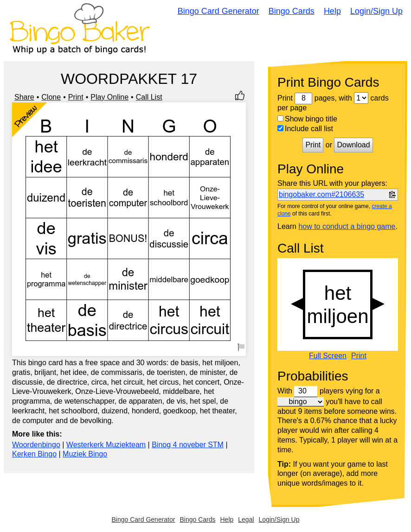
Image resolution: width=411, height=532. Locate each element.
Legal (246, 519)
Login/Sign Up (376, 11)
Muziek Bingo (85, 454)
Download (353, 145)
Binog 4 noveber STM (188, 445)
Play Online (109, 97)
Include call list (305, 129)
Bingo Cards (292, 11)
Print (76, 97)
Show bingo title (307, 119)
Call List (149, 97)
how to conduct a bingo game (347, 226)
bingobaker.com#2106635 (321, 194)
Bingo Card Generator (218, 11)
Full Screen (328, 356)
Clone (51, 97)
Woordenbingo (36, 445)
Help (332, 11)
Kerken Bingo (34, 454)
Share (24, 97)
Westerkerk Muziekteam (106, 445)
